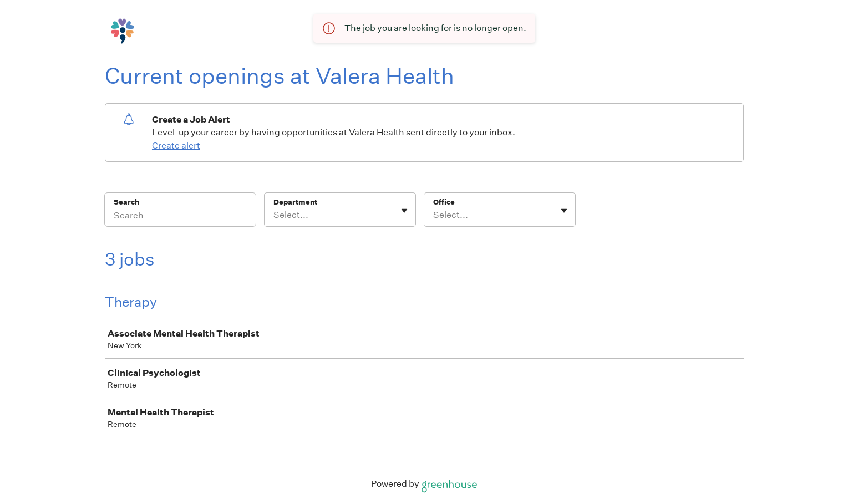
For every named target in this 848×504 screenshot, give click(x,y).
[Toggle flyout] (404, 211)
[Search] (180, 217)
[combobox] (274, 215)
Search (127, 202)
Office (444, 202)
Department (295, 202)
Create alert (176, 146)
